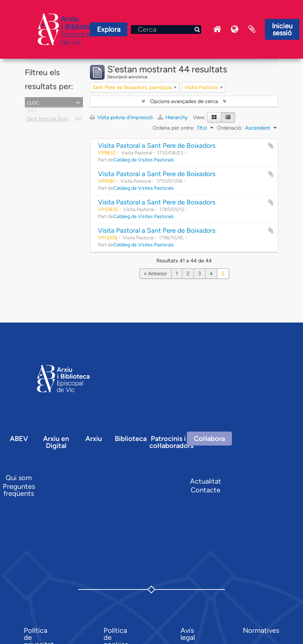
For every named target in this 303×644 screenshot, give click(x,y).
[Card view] (214, 117)
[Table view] (228, 117)
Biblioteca (131, 439)
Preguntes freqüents (19, 490)
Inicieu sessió (282, 29)
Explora (109, 29)
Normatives (261, 630)
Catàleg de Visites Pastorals (144, 160)
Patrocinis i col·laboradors (171, 442)
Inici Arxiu (217, 29)
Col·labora (209, 439)
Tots (31, 112)
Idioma (234, 29)
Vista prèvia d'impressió (121, 117)
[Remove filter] (175, 87)
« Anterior (155, 274)
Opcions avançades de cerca (184, 101)
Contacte (206, 490)
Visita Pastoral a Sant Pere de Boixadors (157, 146)
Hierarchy (174, 117)
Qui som (19, 478)
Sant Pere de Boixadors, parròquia (66, 120)
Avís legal (188, 634)
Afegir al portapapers (271, 146)
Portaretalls (252, 29)
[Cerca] (166, 30)
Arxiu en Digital (56, 442)
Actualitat (206, 481)
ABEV (19, 439)
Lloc (33, 102)
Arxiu (94, 439)
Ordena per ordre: (174, 128)
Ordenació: (230, 128)
